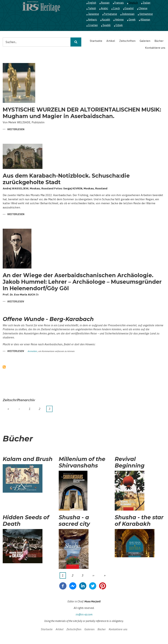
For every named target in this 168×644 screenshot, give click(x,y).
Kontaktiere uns (155, 48)
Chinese (143, 8)
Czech (116, 8)
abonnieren (4, 367)
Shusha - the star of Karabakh (139, 521)
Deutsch (133, 3)
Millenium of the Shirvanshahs (82, 462)
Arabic (104, 8)
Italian (147, 3)
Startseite (96, 41)
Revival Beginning (130, 462)
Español (129, 8)
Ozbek (119, 25)
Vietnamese (146, 14)
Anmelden (32, 351)
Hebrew (119, 20)
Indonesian (128, 14)
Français (119, 3)
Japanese (93, 14)
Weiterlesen (16, 130)
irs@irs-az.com (84, 614)
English (92, 3)
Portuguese (110, 14)
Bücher (159, 41)
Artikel (111, 41)
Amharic (92, 20)
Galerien (145, 41)
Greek (132, 20)
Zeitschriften (127, 41)
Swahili (107, 25)
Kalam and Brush (28, 459)
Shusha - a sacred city (74, 521)
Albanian (145, 20)
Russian (105, 3)
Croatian (93, 25)
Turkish (92, 8)
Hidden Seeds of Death (26, 521)
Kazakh (106, 20)
